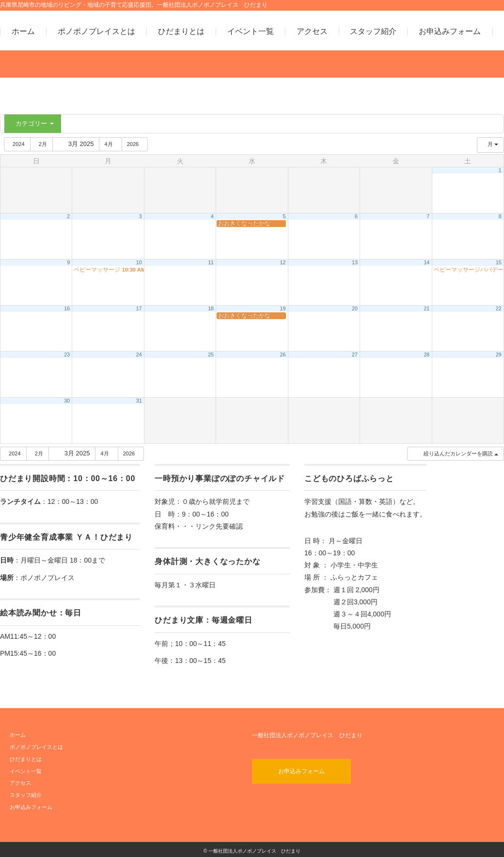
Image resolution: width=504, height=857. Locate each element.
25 (211, 355)
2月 (43, 144)
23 (67, 355)
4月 (112, 144)
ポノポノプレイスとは (96, 32)
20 (355, 308)
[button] (455, 454)
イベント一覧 (251, 32)
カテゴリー (34, 123)
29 (499, 355)
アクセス (312, 32)
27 (355, 355)
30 (67, 401)
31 (139, 401)
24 (139, 355)
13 (355, 262)
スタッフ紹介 (373, 32)
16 (67, 308)
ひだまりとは (181, 32)
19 (283, 308)
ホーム (23, 32)
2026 (137, 144)
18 (211, 308)
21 (426, 308)
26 (283, 355)
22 (499, 308)
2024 (18, 144)
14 (426, 262)
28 (426, 355)
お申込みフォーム (450, 32)
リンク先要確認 (219, 526)
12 (283, 262)
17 (139, 308)
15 (499, 262)
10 (139, 262)
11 (211, 262)
